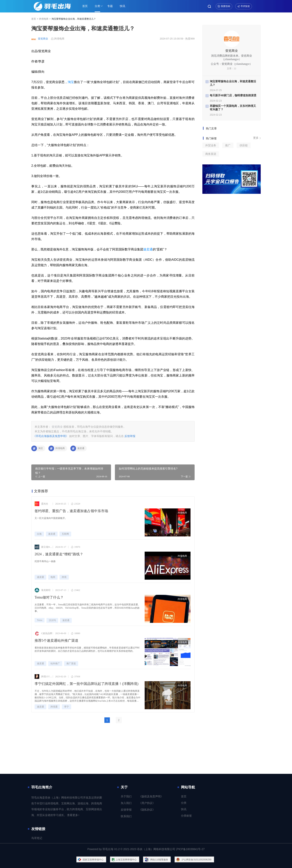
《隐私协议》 (147, 810)
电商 (53, 577)
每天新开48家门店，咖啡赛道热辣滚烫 (233, 95)
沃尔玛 (52, 620)
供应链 (244, 145)
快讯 (122, 6)
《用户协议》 (147, 803)
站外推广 (55, 664)
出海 (39, 534)
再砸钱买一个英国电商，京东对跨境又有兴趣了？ (233, 108)
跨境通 (54, 707)
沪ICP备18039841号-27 (190, 849)
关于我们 (126, 796)
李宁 (66, 707)
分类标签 (186, 816)
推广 (228, 145)
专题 (110, 6)
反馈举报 (130, 436)
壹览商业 (43, 39)
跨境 (64, 577)
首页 (85, 6)
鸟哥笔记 (37, 838)
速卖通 (148, 249)
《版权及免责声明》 (151, 796)
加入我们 (126, 803)
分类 (97, 6)
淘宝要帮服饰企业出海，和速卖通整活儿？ (233, 83)
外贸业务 (211, 145)
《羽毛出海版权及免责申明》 (51, 436)
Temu (40, 620)
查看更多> (73, 815)
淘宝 (71, 82)
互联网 (65, 534)
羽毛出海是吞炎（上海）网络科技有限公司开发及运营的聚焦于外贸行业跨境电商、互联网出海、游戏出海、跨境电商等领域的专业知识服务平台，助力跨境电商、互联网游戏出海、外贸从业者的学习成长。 (67, 806)
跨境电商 (44, 19)
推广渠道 (71, 664)
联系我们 (126, 816)
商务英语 (211, 154)
